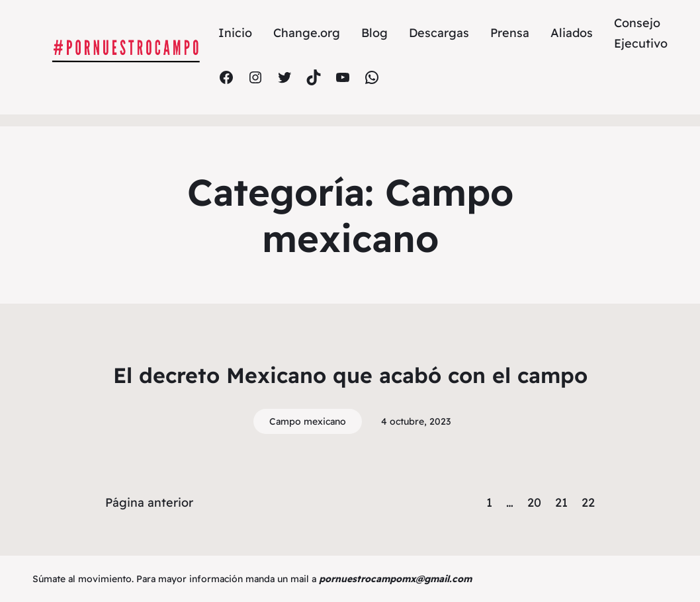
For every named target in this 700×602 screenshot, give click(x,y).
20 (534, 502)
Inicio (235, 33)
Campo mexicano (308, 421)
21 (561, 502)
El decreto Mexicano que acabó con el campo (350, 375)
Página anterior (149, 502)
